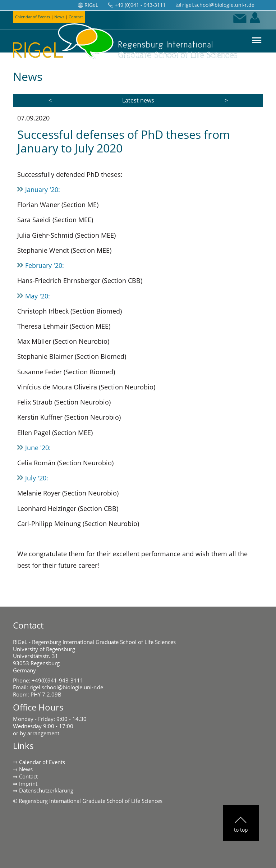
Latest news (138, 100)
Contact (28, 776)
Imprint (28, 784)
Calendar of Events (42, 762)
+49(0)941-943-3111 (57, 680)
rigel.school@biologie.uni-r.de (66, 687)
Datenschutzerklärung (46, 790)
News (26, 769)
